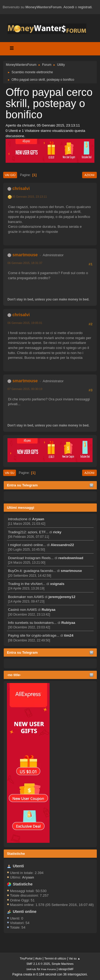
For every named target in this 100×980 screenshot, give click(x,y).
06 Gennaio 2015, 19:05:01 (25, 323)
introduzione (18, 519)
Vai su (10, 473)
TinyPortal (26, 958)
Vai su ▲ (75, 958)
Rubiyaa (49, 610)
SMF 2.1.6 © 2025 (38, 964)
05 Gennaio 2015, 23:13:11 (29, 197)
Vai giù (10, 175)
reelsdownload (71, 558)
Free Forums (49, 969)
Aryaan (38, 519)
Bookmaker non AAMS (26, 597)
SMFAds (31, 969)
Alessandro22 (62, 545)
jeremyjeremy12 (62, 597)
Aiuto (39, 958)
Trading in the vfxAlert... (27, 584)
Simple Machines (63, 964)
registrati (85, 7)
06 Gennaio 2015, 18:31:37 (25, 263)
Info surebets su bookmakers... (32, 623)
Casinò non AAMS (22, 610)
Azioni (89, 175)
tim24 (69, 635)
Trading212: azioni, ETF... (28, 532)
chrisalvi (21, 188)
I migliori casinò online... (27, 545)
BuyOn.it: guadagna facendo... (32, 571)
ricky (57, 532)
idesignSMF (66, 969)
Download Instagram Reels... (31, 558)
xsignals (57, 584)
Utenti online (25, 912)
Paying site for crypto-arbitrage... (34, 635)
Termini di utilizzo (55, 958)
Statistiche (16, 854)
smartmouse (71, 571)
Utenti (18, 866)
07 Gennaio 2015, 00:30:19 (25, 389)
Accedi (69, 7)
